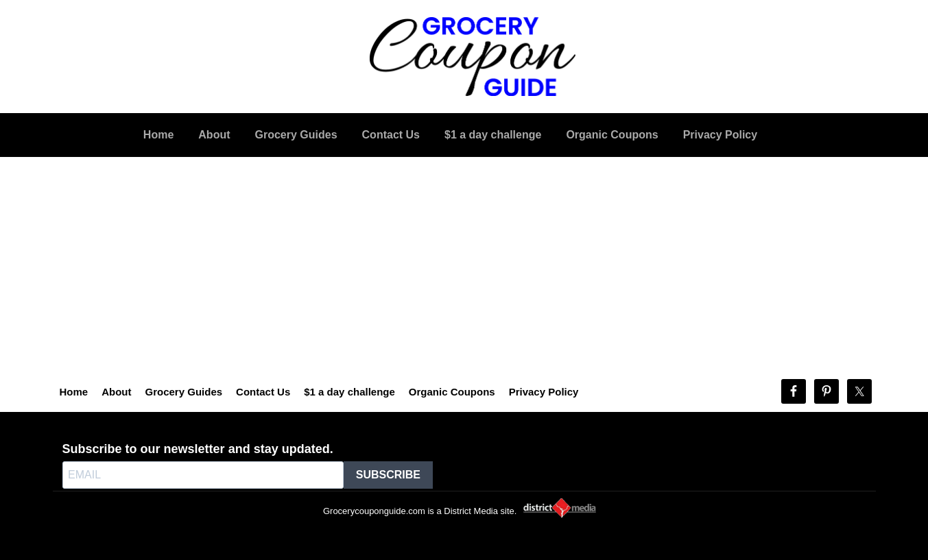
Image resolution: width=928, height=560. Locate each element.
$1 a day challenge (349, 392)
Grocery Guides (184, 392)
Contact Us (263, 392)
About (116, 392)
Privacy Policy (544, 392)
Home (74, 392)
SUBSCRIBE (388, 475)
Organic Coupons (452, 392)
